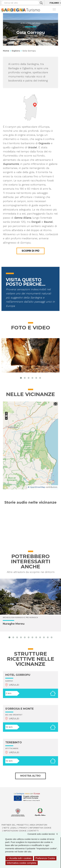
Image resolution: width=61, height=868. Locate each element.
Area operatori (38, 825)
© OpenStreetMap (36, 487)
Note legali (10, 828)
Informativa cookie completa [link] (22, 863)
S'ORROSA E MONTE (20, 709)
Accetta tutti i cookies (19, 858)
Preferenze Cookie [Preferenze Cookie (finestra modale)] (45, 858)
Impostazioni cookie (15, 831)
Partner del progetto (15, 825)
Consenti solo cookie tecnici (44, 834)
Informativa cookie (40, 828)
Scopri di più (30, 251)
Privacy (23, 828)
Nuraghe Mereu (14, 624)
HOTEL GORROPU (18, 675)
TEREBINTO (14, 742)
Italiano (54, 3)
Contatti (33, 831)
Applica (41, 3)
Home (6, 51)
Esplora (16, 51)
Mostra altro (30, 776)
